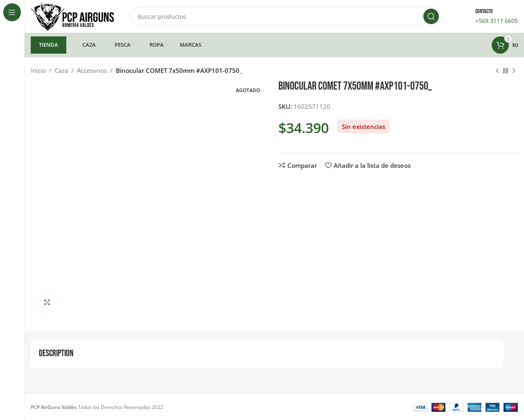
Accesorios (92, 70)
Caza (61, 70)
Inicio (38, 70)
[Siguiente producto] (514, 71)
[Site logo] (73, 16)
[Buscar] (286, 16)
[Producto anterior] (497, 71)
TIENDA (49, 45)
